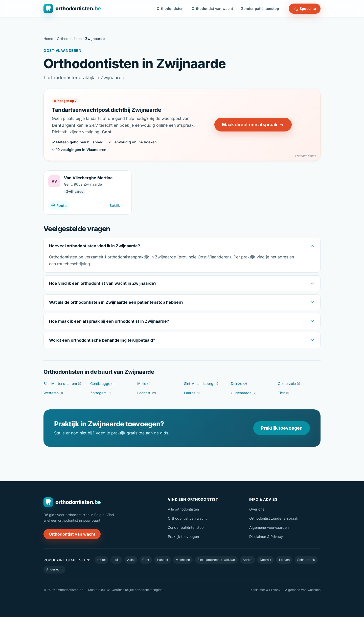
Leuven (284, 560)
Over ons (257, 509)
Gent (146, 560)
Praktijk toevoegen (282, 428)
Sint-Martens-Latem (62, 383)
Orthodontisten (170, 8)
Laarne (192, 393)
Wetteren (53, 393)
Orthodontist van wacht (212, 8)
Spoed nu (305, 9)
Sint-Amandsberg (201, 383)
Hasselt (163, 560)
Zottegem (101, 393)
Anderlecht (54, 569)
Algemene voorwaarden (269, 527)
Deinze (239, 383)
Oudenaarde (244, 393)
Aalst (131, 560)
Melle (144, 383)
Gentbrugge (102, 383)
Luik (117, 560)
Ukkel (101, 560)
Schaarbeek (306, 560)
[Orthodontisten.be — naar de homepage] (72, 9)
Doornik (266, 560)
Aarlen (247, 560)
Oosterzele (289, 383)
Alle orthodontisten (183, 509)
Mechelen (183, 560)
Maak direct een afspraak (253, 125)
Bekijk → (117, 205)
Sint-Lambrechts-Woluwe (216, 560)
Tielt (283, 393)
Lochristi (147, 393)
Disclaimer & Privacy (266, 536)
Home (48, 39)
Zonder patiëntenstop (260, 8)
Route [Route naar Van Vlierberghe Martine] (59, 205)
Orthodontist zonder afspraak (274, 518)
